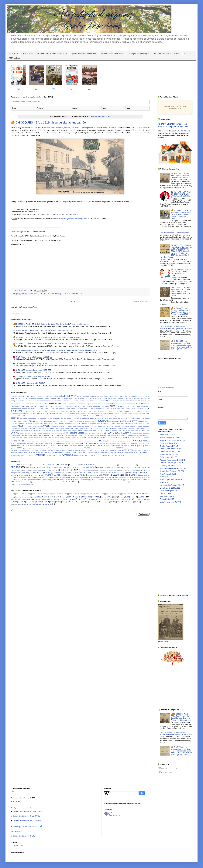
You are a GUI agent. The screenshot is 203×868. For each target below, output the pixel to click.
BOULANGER (89, 401)
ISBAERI (36, 431)
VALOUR (74, 453)
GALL (41, 426)
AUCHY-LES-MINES (101, 465)
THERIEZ (20, 453)
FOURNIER (28, 426)
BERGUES (132, 465)
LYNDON (73, 438)
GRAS (114, 426)
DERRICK (130, 416)
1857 (134, 494)
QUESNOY (146, 446)
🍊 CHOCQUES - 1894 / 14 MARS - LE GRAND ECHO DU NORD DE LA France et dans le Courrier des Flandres (181, 214)
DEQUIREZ (116, 416)
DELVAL (86, 416)
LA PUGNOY (34, 475)
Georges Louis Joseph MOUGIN (172, 463)
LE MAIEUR (44, 433)
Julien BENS (164, 482)
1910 (48, 499)
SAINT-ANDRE (130, 480)
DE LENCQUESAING (72, 294)
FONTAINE (125, 424)
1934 (39, 502)
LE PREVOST (53, 433)
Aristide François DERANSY (170, 438)
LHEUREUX (91, 436)
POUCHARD (94, 446)
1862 (146, 494)
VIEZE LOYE (146, 482)
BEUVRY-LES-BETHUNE (41, 467)
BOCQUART (130, 399)
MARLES (45, 477)
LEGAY (118, 433)
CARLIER (140, 404)
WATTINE (85, 455)
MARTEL (21, 441)
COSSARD (40, 409)
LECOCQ (81, 433)
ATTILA (28, 396)
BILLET (92, 399)
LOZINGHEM (15, 477)
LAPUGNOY (81, 475)
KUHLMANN (105, 431)
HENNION (113, 428)
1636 (28, 494)
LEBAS (60, 433)
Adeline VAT (41, 396)
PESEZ (114, 443)
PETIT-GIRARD (121, 443)
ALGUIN (13, 396)
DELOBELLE (42, 416)
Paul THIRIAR (132, 446)
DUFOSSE (88, 421)
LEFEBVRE (109, 433)
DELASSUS (79, 414)
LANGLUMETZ (145, 431)
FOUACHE (133, 424)
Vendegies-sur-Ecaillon (25, 484)
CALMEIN (107, 404)
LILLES (126, 475)
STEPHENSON (109, 450)
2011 (35, 504)
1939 (71, 502)
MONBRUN (87, 441)
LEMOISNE (14, 436)
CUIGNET (83, 409)
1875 (18, 497)
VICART (23, 455)
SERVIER (77, 450)
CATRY (47, 406)
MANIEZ (126, 438)
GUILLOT (23, 428)
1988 (148, 502)
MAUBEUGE (55, 477)
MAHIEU (104, 438)
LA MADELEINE (23, 475)
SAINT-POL (26, 482)
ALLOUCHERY (21, 396)
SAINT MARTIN (135, 448)
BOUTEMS (131, 401)
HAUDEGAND (69, 428)
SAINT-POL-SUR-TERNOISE (41, 482)
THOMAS (32, 453)
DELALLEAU (45, 414)
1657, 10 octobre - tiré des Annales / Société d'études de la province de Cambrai (176, 328)
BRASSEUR (27, 404)
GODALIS (76, 426)
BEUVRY (28, 467)
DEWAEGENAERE (77, 418)
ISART (30, 431)
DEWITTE (93, 418)
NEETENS (123, 441)
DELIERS (22, 416)
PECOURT (71, 443)
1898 (121, 497)
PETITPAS (130, 443)
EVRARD (50, 424)
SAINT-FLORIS (142, 480)
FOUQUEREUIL (16, 473)
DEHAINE (146, 411)
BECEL (131, 396)
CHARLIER (77, 406)
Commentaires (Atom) (29, 307)
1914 (71, 499)
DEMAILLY (93, 416)
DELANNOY (53, 414)
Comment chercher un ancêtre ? (167, 54)
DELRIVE (65, 416)
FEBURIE (112, 470)
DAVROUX (143, 409)
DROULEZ (146, 418)
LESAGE (60, 435)
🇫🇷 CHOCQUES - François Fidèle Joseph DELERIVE (33, 357)
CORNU (33, 409)
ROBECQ (85, 480)
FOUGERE (14, 426)
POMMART (60, 446)
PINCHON (19, 446)
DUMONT (116, 421)
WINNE (125, 455)
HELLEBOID (105, 428)
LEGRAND (126, 433)
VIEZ (27, 455)
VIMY (14, 484)
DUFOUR (95, 421)
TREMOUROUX (59, 453)
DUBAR (20, 421)
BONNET (33, 401)
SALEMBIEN (15, 450)
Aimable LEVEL (50, 396)
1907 (36, 499)
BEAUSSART (124, 396)
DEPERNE (109, 416)
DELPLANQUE (58, 416)
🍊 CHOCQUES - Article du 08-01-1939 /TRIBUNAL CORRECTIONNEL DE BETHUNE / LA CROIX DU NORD (53, 344)
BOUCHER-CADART (78, 401)
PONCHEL (68, 446)
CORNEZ (27, 409)
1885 (52, 497)
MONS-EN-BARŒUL (97, 477)
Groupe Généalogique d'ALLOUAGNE (27, 820)
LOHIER (129, 436)
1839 (124, 494)
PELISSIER (78, 443)
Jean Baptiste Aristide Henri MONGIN (174, 468)
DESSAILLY (53, 418)
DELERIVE (139, 414)
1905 (24, 499)
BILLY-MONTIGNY (57, 467)
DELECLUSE (126, 414)
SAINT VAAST (145, 448)
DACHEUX (115, 409)
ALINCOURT (36, 465)
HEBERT (83, 428)
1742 (55, 494)
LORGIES (134, 475)
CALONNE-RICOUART (19, 470)
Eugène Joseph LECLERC (170, 454)
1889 (63, 497)
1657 (34, 494)
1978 (143, 502)
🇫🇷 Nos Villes (27, 54)
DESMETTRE (45, 418)
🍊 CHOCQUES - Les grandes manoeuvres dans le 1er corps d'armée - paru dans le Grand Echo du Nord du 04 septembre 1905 (181, 345)
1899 (127, 497)
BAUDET (35, 294)
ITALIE (143, 473)
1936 (52, 502)
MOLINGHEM (84, 477)
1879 (28, 497)
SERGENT (71, 450)
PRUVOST (119, 446)
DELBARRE (94, 414)
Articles (163, 768)
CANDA (120, 404)
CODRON (121, 406)
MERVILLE (75, 477)
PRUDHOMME (110, 446)
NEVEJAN (129, 441)
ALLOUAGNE (49, 465)
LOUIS (13, 438)
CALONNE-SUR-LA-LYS (37, 470)
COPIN (137, 406)
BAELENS (58, 396)
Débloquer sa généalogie (138, 54)
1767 (71, 494)
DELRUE (72, 416)
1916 (88, 499)
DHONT (99, 418)
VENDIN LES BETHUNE (99, 482)
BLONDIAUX (122, 399)
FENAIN (120, 470)
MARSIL (14, 441)
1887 (57, 497)
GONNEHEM (35, 473)
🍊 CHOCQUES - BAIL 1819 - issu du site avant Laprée (48, 122)
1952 (126, 502)
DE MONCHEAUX (42, 411)
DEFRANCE (139, 411)
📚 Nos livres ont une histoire (84, 54)
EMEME (22, 424)
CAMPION (114, 404)
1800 (102, 494)
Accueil (72, 302)
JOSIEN (75, 431)
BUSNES (127, 467)
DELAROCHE (71, 414)
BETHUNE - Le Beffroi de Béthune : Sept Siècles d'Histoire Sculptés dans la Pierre (43, 331)
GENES (26, 473)
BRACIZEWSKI (145, 401)
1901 (134, 497)
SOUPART (100, 450)
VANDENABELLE (82, 453)
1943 (91, 502)
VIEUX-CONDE (135, 482)
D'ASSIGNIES (100, 409)
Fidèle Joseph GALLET (168, 457)
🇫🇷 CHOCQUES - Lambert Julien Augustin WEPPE (32, 377)
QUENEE (140, 446)
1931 (28, 502)
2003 (25, 504)
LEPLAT (41, 436)
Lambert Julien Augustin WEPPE (172, 485)
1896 (108, 497)
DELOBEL (35, 416)
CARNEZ (147, 404)
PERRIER (109, 443)
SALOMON (22, 450)
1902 (141, 497)
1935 (45, 502)
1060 (12, 494)
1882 (39, 497)
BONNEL (27, 401)
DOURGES (103, 470)
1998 (20, 504)
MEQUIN (59, 441)
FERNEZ (128, 470)
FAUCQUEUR (85, 424)
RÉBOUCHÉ (120, 448)
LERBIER (46, 436)
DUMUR (123, 421)
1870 (12, 497)
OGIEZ (32, 443)
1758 (65, 494)
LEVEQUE (74, 436)
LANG (138, 431)
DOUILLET (132, 418)
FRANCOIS (36, 426)
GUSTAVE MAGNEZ (33, 428)
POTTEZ (81, 446)
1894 (96, 497)
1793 (92, 494)
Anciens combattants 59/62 (112, 54)
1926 (142, 499)
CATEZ (36, 406)
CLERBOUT (106, 406)
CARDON (133, 404)
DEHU (13, 414)
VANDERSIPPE (102, 453)
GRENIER (125, 426)
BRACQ (13, 404)
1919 (106, 499)
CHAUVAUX (90, 406)
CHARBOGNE (69, 406)
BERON (43, 399)
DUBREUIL (40, 421)
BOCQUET (137, 399)
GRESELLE (132, 426)
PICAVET (143, 443)
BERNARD (36, 399)
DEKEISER (19, 414)
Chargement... (16, 313)
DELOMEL (50, 416)
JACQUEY (59, 431)
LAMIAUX (125, 431)
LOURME (39, 438)
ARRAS (80, 465)
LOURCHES (32, 438)
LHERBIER (82, 435)
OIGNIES (47, 480)
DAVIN (138, 409)
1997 (14, 504)
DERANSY (124, 416)
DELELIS (133, 414)
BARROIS (86, 396)
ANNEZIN (64, 465)
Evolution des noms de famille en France (175, 233)
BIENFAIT (77, 399)
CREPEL (68, 409)
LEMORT (21, 436)
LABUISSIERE (59, 475)
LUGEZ (60, 438)
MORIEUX (104, 441)
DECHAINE (109, 411)
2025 (51, 504)
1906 (30, 499)
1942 (85, 502)
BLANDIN (103, 399)
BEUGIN (61, 399)
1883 (46, 497)
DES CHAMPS (145, 416)
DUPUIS (141, 421)
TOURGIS (51, 453)
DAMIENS (121, 409)
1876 (23, 497)
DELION (29, 416)
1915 (80, 499)
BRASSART (20, 404)
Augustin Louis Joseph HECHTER (172, 441)
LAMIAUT (118, 431)
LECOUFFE (96, 433)
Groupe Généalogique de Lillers (25, 836)
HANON (62, 428)
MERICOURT (65, 477)
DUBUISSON (48, 421)
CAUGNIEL (61, 406)
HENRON (120, 428)
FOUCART (146, 424)
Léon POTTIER (165, 493)
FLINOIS (118, 424)
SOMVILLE (84, 450)
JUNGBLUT (81, 431)
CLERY (113, 406)
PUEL (125, 446)
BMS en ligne (15, 58)
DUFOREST (80, 421)
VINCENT (41, 455)
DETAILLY (60, 418)
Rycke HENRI (111, 448)
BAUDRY (107, 396)
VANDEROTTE (93, 453)
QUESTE (14, 448)
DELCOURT (110, 414)
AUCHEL (89, 465)
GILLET (70, 426)
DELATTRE (87, 414)
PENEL (86, 443)
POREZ (75, 446)
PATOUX (65, 443)
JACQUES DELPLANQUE (47, 431)
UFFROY (67, 453)
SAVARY (44, 450)
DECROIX (127, 411)
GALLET (47, 426)
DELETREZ (14, 416)
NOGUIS (19, 443)
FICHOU (92, 424)
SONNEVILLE (92, 450)
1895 (103, 497)
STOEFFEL (118, 450)
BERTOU (55, 399)
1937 (58, 502)
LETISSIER (67, 436)
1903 (13, 499)
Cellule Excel (18, 846)
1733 (44, 494)
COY (64, 409)
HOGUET (14, 431)
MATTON (48, 441)
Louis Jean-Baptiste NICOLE (170, 491)
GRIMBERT (139, 426)
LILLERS (116, 475)
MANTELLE (139, 438)
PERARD (103, 443)
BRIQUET (89, 404)
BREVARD (75, 404)
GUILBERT (146, 426)
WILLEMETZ (118, 455)
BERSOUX (49, 399)
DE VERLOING (71, 411)
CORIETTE (14, 409)
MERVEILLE (65, 441)
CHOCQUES (60, 294)
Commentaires (166, 773)
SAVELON (50, 450)
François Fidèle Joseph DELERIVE (173, 460)
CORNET (21, 409)
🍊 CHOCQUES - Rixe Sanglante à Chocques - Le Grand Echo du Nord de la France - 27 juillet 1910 (181, 311)
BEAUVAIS (113, 465)
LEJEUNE (135, 433)
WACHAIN (59, 455)
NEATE (117, 441)
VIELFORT (125, 482)
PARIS (55, 480)
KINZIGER (97, 431)
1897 (115, 497)
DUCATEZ (64, 421)
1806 (108, 494)
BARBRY (79, 396)
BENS (31, 398)
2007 (30, 504)
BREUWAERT (68, 404)
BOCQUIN (14, 401)
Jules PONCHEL (166, 477)
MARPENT (146, 438)
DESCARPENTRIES (26, 418)
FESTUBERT (137, 470)
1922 (123, 499)
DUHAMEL (105, 421)
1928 (148, 499)
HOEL (148, 428)
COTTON (46, 409)
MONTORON (95, 441)
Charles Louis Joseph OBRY (170, 449)
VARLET (137, 453)
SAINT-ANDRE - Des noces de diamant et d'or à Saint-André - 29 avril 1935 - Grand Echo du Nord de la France (181, 292)
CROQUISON (75, 409)
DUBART (26, 421)
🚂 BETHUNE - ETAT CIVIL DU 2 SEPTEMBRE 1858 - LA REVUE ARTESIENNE (181, 194)
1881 (34, 497)
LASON (22, 433)
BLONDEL (114, 399)
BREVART (82, 404)
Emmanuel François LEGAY (170, 452)
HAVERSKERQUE (59, 473)
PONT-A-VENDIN (65, 480)
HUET (26, 431)
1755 (60, 494)
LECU (101, 433)
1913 (64, 499)
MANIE (113, 438)
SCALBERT (57, 450)
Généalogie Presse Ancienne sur (29, 827)
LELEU (140, 433)
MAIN (109, 438)
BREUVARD (44, 404)
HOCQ (143, 428)
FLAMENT (106, 424)
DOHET (115, 418)
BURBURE (117, 467)
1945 (102, 502)
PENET (92, 443)
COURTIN (53, 409)
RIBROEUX (68, 448)
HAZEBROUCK (72, 473)
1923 (129, 499)
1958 (131, 502)
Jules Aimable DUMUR (168, 474)
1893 (89, 497)
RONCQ (94, 480)
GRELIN (119, 426)
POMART (52, 446)
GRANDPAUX (107, 426)
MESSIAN (72, 441)
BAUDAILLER (94, 396)
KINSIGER (89, 431)
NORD (24, 480)
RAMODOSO (39, 448)
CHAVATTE (98, 406)
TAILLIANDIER (139, 450)
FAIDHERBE (68, 424)
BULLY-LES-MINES (104, 467)
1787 (76, 494)
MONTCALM (109, 477)
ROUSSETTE (96, 448)
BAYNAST (113, 396)
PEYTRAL (137, 443)
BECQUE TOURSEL (139, 396)
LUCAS (55, 438)
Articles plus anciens (141, 302)
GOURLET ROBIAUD (91, 426)
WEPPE (96, 455)
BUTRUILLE (100, 404)
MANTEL (132, 438)
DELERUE (146, 414)
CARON (13, 406)
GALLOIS (60, 426)
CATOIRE (42, 406)
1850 (129, 494)
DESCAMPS (15, 418)
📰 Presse (13, 54)
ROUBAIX (104, 480)
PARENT (59, 443)
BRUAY (91, 467)
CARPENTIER (21, 406)
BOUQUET (116, 401)
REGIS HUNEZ (59, 448)
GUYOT (47, 428)
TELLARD (147, 450)
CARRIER (30, 406)
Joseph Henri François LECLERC (172, 471)
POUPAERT (102, 446)
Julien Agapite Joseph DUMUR (171, 480)
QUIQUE (32, 448)
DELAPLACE (62, 414)
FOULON (21, 426)
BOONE (54, 401)
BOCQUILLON (145, 399)
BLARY (108, 399)
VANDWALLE (112, 453)
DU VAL (14, 421)
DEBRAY (95, 411)
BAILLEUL (66, 396)
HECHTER (90, 428)
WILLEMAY (111, 455)
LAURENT (28, 433)
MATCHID (17, 802)
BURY (94, 404)
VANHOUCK (120, 453)
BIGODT (83, 399)
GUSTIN (42, 428)
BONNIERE (40, 401)
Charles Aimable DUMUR (169, 446)
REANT (51, 448)
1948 (107, 502)
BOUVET (137, 401)
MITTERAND (80, 441)
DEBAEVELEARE (81, 411)
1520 (23, 494)
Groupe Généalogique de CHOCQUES (27, 811)
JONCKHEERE (67, 431)
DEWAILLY (86, 418)
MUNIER (112, 441)
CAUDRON (51, 294)
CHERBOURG (51, 470)
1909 (42, 499)
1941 (79, 502)
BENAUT (25, 399)
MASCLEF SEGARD (31, 441)
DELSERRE (79, 416)
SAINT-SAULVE (56, 482)
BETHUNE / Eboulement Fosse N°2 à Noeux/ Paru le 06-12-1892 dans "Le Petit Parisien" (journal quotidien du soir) (55, 350)
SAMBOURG (30, 450)
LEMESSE (146, 433)
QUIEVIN (26, 448)
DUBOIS (32, 421)
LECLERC (66, 433)
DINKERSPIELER (107, 418)
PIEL (148, 443)
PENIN (97, 443)
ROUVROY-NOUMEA (116, 480)
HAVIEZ (77, 428)
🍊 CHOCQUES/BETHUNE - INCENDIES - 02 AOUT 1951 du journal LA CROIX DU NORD (46, 337)
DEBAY (89, 411)
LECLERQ (74, 433)
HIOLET (138, 428)
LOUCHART (145, 435)
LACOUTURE (70, 475)
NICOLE (138, 441)
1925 (136, 499)
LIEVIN (108, 475)
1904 (18, 499)
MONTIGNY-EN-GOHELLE (123, 477)
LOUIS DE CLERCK (22, 438)
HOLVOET (20, 431)
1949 (113, 502)
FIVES (145, 470)
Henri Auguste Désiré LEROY (171, 466)
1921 (118, 499)
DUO (128, 421)
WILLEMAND (103, 455)
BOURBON (123, 401)
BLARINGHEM (70, 467)
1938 (64, 502)
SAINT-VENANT (69, 482)
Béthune (136, 467)
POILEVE (39, 446)
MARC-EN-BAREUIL (34, 477)
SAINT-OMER (16, 482)
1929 (15, 502)
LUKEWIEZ (67, 438)
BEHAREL (14, 399)
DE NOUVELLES (53, 411)
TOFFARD (44, 453)
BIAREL (66, 399)
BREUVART (56, 403)
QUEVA (20, 448)
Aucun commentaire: (21, 290)
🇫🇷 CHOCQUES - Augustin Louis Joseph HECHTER (32, 370)
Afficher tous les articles (101, 116)
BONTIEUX (48, 401)
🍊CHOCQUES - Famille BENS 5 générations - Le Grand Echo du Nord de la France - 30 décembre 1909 (52, 324)
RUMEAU (103, 448)
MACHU (79, 438)
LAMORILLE (132, 431)
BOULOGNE (107, 401)
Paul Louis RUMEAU (167, 496)
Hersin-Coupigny (133, 473)
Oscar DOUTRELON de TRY (47, 443)
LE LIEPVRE (36, 433)
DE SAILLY (62, 411)
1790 (81, 494)
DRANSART (139, 418)
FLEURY (113, 424)
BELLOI (20, 399)
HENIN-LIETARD (99, 473)
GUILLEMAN (15, 428)
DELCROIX (118, 414)
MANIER (119, 438)
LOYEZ (50, 438)
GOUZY (100, 426)
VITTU (48, 455)
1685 (39, 494)
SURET (82, 294)
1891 (77, 497)
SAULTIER (38, 450)
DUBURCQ (57, 421)
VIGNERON (32, 455)
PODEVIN (33, 446)
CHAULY (84, 406)
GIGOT (65, 426)
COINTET (128, 406)
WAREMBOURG (69, 455)
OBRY (28, 443)
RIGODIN (75, 448)
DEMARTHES (101, 416)
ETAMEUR (36, 424)
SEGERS (64, 450)
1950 (119, 502)
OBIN (24, 443)
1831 (118, 494)
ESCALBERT (29, 424)
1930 (21, 502)
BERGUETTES (143, 465)
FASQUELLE (76, 424)
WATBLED (78, 455)
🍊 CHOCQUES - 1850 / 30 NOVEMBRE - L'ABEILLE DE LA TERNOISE (181, 271)
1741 (49, 494)
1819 (30, 294)
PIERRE (13, 446)
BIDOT (71, 399)
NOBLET (14, 443)
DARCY (133, 409)
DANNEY (127, 409)
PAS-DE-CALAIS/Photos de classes (52, 54)
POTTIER (87, 446)
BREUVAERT (35, 404)
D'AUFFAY (108, 409)
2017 (41, 504)
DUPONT (134, 421)
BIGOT (88, 399)
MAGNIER (90, 438)
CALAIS (144, 467)
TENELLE (14, 453)
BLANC (97, 399)
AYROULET (34, 396)
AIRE (12, 465)
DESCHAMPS (37, 418)
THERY (26, 453)
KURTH (112, 431)
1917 (95, 499)
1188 (18, 494)
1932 (33, 502)
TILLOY (38, 453)
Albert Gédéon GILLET (168, 435)
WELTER (91, 455)
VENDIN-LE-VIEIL (114, 482)
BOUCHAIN (68, 401)
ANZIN (73, 465)
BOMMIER (21, 401)
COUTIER (59, 409)
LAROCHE (15, 433)
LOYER (45, 438)
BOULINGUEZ (98, 401)
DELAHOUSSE (35, 414)
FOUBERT (139, 424)
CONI (133, 406)
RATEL (46, 448)
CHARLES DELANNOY (168, 443)
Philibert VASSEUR (167, 499)
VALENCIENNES (84, 482)
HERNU (126, 428)
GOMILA (82, 426)
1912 (59, 499)
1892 (83, 497)
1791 (86, 494)
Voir (19, 89)
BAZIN (118, 396)
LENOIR (35, 436)
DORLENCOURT (123, 418)
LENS (101, 475)
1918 (100, 499)
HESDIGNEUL (112, 473)
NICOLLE (146, 441)
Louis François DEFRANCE (170, 488)
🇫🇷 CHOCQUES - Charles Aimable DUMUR (29, 383)
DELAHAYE (26, 414)
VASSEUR (145, 453)
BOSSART (60, 401)
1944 (96, 502)
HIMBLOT (132, 428)
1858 (140, 494)
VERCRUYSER (16, 455)
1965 (137, 502)
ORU (36, 443)
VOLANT (53, 455)
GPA (13, 792)
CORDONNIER (145, 406)
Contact (188, 54)
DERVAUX (137, 416)
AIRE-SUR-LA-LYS (23, 465)
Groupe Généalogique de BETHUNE (26, 816)
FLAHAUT (99, 424)
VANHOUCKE (129, 453)
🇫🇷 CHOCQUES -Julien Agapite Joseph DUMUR (31, 364)
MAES (84, 438)
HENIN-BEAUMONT (85, 473)
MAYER (53, 441)
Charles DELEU (91, 409)
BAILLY (74, 396)
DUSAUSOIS (15, 424)
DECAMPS (101, 411)
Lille (24, 477)
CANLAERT (126, 404)
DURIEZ (147, 421)
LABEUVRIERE (46, 475)
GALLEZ (54, 426)
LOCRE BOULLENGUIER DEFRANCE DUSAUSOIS (111, 436)
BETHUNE (43, 294)
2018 (46, 504)
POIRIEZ (45, 446)
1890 (69, 497)
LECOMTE (88, 433)
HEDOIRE (98, 428)
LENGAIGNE (28, 436)
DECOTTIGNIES (118, 411)
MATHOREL (41, 441)
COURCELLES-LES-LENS (89, 470)
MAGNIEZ (97, 438)
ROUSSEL (87, 448)
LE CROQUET (92, 475)
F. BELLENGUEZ (59, 424)
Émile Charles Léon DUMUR (170, 502)
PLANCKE (26, 446)
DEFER (132, 411)
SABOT (127, 448)
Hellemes (122, 473)
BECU (148, 396)
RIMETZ (81, 448)
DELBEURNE (102, 414)
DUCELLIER (72, 421)
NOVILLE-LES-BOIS (35, 480)
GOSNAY (47, 473)
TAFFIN (131, 450)
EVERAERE (43, 424)
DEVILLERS (68, 418)
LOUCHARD (137, 435)
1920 (112, 499)
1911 (53, 499)
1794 (97, 494)
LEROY (53, 435)
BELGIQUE (123, 465)
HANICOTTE (55, 428)
